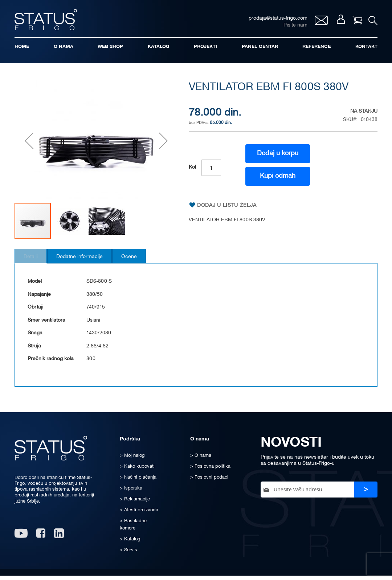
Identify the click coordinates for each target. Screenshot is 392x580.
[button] (29, 146)
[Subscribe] (366, 495)
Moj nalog (337, 22)
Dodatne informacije (91, 262)
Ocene (149, 262)
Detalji (35, 262)
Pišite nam (291, 27)
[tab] (35, 262)
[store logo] (51, 21)
